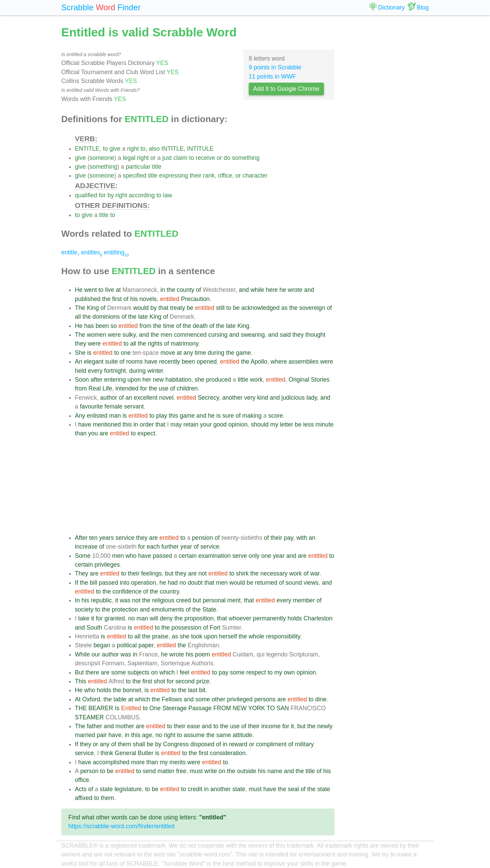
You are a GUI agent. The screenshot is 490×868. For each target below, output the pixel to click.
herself (228, 636)
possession (186, 628)
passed (162, 556)
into (125, 583)
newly (325, 726)
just (167, 158)
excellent (145, 398)
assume (194, 735)
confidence (127, 591)
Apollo (259, 362)
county (185, 290)
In (77, 600)
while (257, 290)
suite (111, 362)
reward (238, 744)
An (79, 362)
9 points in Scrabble (275, 67)
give (115, 149)
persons (265, 699)
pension (202, 538)
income (271, 726)
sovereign (312, 308)
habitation (178, 380)
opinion (238, 424)
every (95, 371)
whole (257, 636)
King (93, 308)
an (129, 398)
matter (166, 771)
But (79, 672)
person (89, 771)
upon (134, 380)
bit (202, 690)
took (197, 636)
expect (146, 433)
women (96, 335)
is (89, 353)
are (104, 433)
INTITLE (173, 149)
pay (288, 538)
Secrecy (208, 398)
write (211, 771)
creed (183, 600)
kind (263, 398)
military (305, 744)
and (244, 290)
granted (115, 618)
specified (135, 176)
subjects (139, 672)
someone (102, 158)
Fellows (172, 699)
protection (125, 610)
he (283, 290)
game (244, 353)
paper (146, 645)
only (254, 556)
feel (184, 672)
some (119, 672)
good (220, 424)
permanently (269, 618)
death (200, 326)
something (246, 158)
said (285, 335)
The (80, 308)
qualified (86, 195)
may (176, 424)
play (162, 416)
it (117, 600)
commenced (190, 335)
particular (138, 167)
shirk (242, 573)
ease (194, 726)
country (169, 591)
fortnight (115, 371)
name (275, 771)
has (89, 326)
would (141, 308)
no (183, 583)
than (81, 433)
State (209, 610)
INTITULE (200, 149)
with (302, 538)
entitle (70, 252)
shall (139, 744)
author (109, 398)
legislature (128, 789)
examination (215, 556)
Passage (200, 708)
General (125, 753)
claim (181, 158)
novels (148, 299)
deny (166, 618)
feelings (152, 573)
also (154, 149)
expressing (173, 176)
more (138, 762)
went (90, 290)
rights (155, 344)
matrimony (185, 344)
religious (163, 600)
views (311, 583)
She (80, 353)
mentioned (107, 424)
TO (271, 708)
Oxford (91, 699)
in (163, 290)
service (125, 538)
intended (127, 388)
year (186, 547)
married (85, 735)
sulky (129, 335)
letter (287, 424)
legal (129, 158)
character (255, 176)
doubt (195, 583)
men (166, 335)
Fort (215, 628)
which (167, 672)
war (315, 573)
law (167, 195)
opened (207, 362)
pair (102, 735)
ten (93, 538)
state (106, 789)
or (153, 158)
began (102, 645)
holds (295, 618)
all (78, 317)
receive (205, 158)
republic (101, 600)
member (304, 600)
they (298, 335)
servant (134, 406)
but (169, 573)
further (170, 547)
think (107, 753)
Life (107, 388)
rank (209, 176)
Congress (176, 744)
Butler (146, 753)
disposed (202, 744)
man (115, 416)
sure (228, 416)
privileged (240, 699)
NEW (240, 708)
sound (294, 583)
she (199, 380)
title (157, 167)
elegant (94, 362)
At (78, 699)
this (173, 416)
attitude (243, 735)
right (133, 149)
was (125, 600)
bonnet (132, 690)
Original (299, 380)
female (113, 406)
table (120, 699)
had (173, 583)
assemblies (304, 362)
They (81, 573)
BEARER (101, 708)
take (84, 618)
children (187, 388)
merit (234, 600)
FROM (222, 708)
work (256, 380)
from (145, 326)
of (199, 290)
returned (266, 583)
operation (143, 583)
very (250, 398)
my (274, 424)
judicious (293, 398)
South (94, 628)
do (227, 158)
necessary (274, 573)
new (158, 380)
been (102, 326)
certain (188, 556)
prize (203, 681)
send (149, 771)
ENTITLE (87, 149)
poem (202, 654)
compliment (271, 744)
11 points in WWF (272, 77)
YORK (257, 708)
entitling (116, 252)
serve (240, 556)
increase (86, 547)
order (147, 424)
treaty (178, 308)
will (154, 618)
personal (214, 600)
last (193, 690)
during (216, 353)
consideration (228, 753)
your (206, 424)
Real (95, 388)
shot (159, 681)
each (153, 547)
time (169, 326)
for (102, 195)
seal (293, 789)
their (195, 176)
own (289, 672)
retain (191, 424)
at (118, 290)
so (114, 326)
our (96, 654)
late (143, 317)
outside (247, 771)
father (94, 726)
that (164, 308)
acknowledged (260, 308)
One (155, 708)
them (124, 744)
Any (80, 416)
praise (160, 636)
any (188, 353)
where (279, 362)
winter (155, 371)
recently (170, 362)
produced (218, 380)
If (77, 583)
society (84, 610)
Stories (320, 380)
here (272, 290)
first (117, 299)
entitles (92, 252)
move (168, 353)
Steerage (174, 708)
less (308, 424)
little (243, 380)
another (232, 398)
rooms (135, 362)
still (220, 308)
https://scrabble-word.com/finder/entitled (121, 826)
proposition (199, 618)
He (79, 290)
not (202, 573)
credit (195, 789)
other (218, 699)
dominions (106, 317)
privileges (107, 565)
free (181, 771)
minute (324, 424)
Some (83, 556)
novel (166, 398)
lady (312, 398)
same (224, 735)
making (252, 416)
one (126, 353)
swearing (253, 335)
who (131, 556)
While (82, 654)
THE (81, 708)
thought (316, 335)
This (80, 681)
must (196, 771)
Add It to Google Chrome (286, 89)
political (127, 645)
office (225, 176)
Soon (82, 380)
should (260, 424)
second (185, 681)
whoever (240, 618)
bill (94, 583)
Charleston (318, 618)
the (171, 290)
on (154, 672)
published (88, 299)
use (164, 388)
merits (178, 762)
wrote (295, 290)
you (93, 433)
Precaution (195, 299)
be (190, 308)
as (285, 308)
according (142, 195)
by (111, 195)
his (134, 299)
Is (117, 708)
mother (125, 726)
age (147, 735)
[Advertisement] (205, 486)
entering (115, 380)
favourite (91, 406)
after (96, 380)
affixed (84, 798)
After (81, 538)
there (92, 672)
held (80, 371)
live (110, 290)
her (147, 380)
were (114, 335)
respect (256, 672)
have (151, 362)
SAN (283, 708)
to (105, 149)
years (106, 538)
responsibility (283, 636)
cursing (218, 335)
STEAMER (89, 717)
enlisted (97, 416)
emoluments (168, 610)
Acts (81, 789)
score (275, 416)
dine (321, 699)
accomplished (111, 762)
